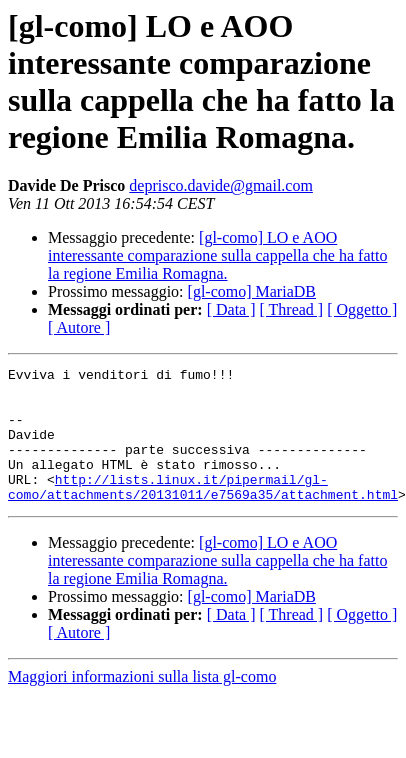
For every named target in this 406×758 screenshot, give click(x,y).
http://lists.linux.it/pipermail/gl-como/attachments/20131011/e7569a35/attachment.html (203, 512)
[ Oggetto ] (362, 309)
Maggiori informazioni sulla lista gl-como (142, 703)
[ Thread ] (292, 309)
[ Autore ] (79, 327)
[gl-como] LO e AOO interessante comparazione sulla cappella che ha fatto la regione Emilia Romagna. (217, 255)
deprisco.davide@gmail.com (221, 185)
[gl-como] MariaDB (252, 291)
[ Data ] (231, 309)
